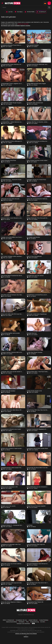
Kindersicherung (34, 622)
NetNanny (26, 637)
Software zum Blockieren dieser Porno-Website (26, 634)
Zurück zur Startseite (23, 24)
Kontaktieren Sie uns (21, 620)
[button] (49, 7)
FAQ (27, 622)
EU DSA (43, 622)
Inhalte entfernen (33, 620)
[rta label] (33, 624)
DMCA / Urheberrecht (8, 620)
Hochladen (22, 622)
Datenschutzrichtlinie (12, 622)
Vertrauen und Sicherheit (23, 624)
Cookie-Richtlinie (44, 620)
